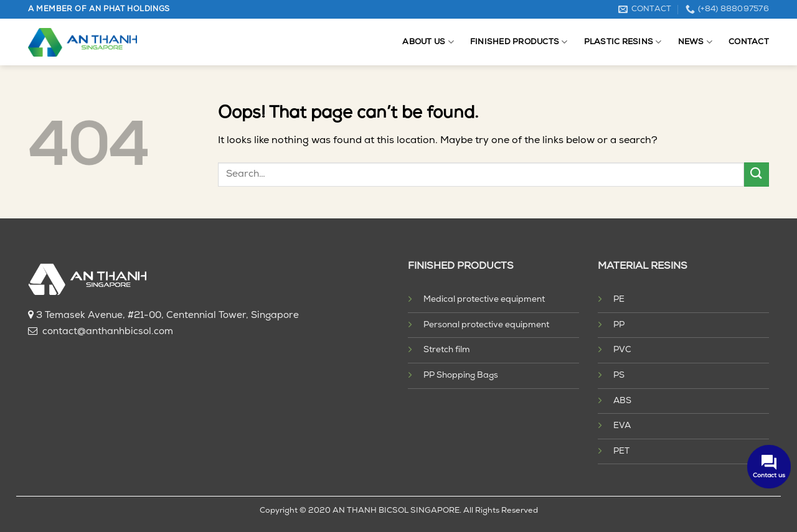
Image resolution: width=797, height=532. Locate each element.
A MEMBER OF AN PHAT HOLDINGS (99, 9)
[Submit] (757, 175)
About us (428, 42)
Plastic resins (623, 42)
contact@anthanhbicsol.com (108, 332)
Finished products (519, 42)
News (695, 42)
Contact (749, 42)
